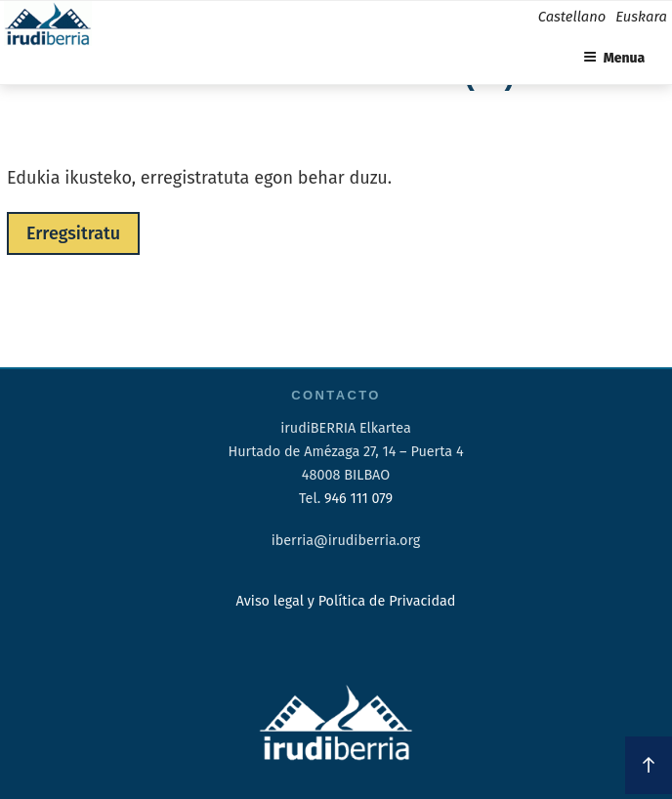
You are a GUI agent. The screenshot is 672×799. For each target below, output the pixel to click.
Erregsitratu (73, 233)
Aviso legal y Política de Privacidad (346, 601)
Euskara (641, 17)
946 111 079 (358, 499)
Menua (614, 58)
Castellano (572, 17)
